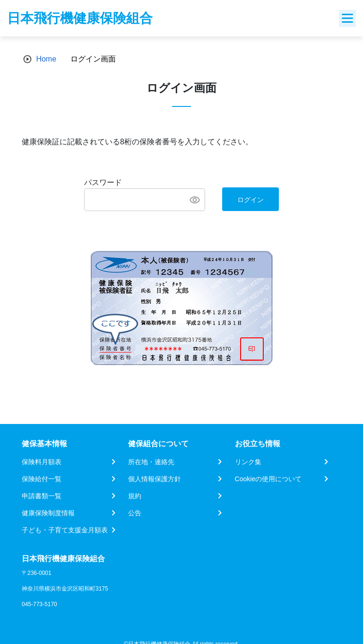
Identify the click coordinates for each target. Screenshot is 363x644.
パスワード (103, 182)
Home (46, 59)
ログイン (251, 200)
